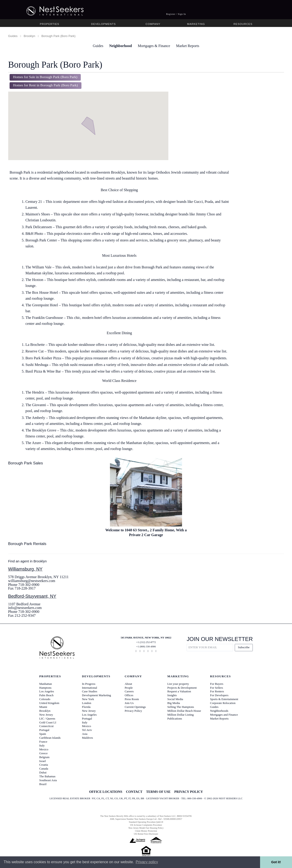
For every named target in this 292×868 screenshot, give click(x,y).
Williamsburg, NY (25, 569)
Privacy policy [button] (147, 862)
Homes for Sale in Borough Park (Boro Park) (45, 77)
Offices (129, 695)
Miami (43, 707)
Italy (42, 745)
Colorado (45, 699)
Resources (243, 24)
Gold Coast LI (48, 722)
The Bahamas (47, 776)
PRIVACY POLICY (189, 792)
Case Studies (90, 691)
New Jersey (46, 715)
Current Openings (135, 707)
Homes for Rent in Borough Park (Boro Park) (46, 85)
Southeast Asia (48, 780)
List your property (178, 684)
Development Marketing (96, 695)
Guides (13, 36)
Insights (172, 695)
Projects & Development (182, 688)
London (86, 703)
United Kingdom (49, 703)
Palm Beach (46, 695)
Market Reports (188, 46)
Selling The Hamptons (181, 707)
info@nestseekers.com (25, 608)
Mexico (44, 749)
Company (153, 24)
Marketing (196, 24)
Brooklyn (30, 36)
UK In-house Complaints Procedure (146, 825)
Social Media (175, 699)
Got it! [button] (276, 862)
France (43, 742)
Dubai (43, 772)
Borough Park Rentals (27, 544)
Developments (103, 24)
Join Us (129, 703)
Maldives (87, 738)
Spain (43, 734)
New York (88, 699)
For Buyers (217, 684)
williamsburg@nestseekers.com (32, 581)
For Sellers (217, 688)
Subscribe (244, 647)
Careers (129, 691)
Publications (175, 718)
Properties (50, 24)
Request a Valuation (179, 691)
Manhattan (46, 684)
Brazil (43, 784)
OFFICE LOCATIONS (106, 792)
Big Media (174, 703)
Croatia (44, 765)
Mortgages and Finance (224, 715)
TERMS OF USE (158, 792)
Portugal (44, 730)
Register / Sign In (176, 14)
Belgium (44, 757)
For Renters (217, 691)
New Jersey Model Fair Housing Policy (146, 828)
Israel (43, 761)
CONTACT (134, 792)
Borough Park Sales (26, 463)
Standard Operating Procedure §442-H (146, 822)
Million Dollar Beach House (184, 711)
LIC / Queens (47, 718)
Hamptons (45, 688)
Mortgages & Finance (154, 46)
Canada (44, 769)
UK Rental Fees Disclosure (146, 834)
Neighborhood (121, 46)
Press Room (132, 699)
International (89, 688)
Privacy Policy (133, 711)
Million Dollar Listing (181, 715)
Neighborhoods (219, 711)
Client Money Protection (146, 831)
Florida (86, 707)
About (128, 684)
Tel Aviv (87, 730)
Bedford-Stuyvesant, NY (32, 596)
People (129, 688)
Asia (85, 734)
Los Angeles (47, 691)
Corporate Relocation (223, 703)
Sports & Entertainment (224, 699)
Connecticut (46, 726)
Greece (43, 753)
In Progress (89, 684)
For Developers (219, 695)
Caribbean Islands (50, 738)
